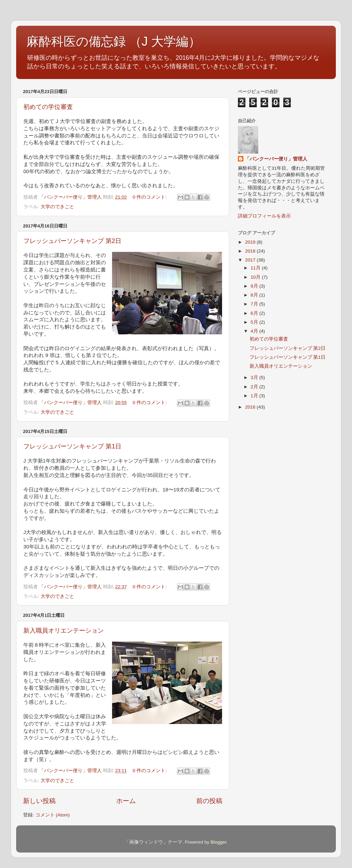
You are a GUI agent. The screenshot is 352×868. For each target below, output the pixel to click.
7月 (255, 304)
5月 (255, 322)
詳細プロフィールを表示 (264, 216)
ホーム (126, 801)
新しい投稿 (39, 801)
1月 (255, 396)
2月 (255, 387)
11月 (256, 268)
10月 (256, 277)
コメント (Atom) (53, 815)
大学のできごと (57, 207)
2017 (251, 260)
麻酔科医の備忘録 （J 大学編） (114, 41)
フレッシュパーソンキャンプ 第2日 (72, 241)
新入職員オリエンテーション (64, 631)
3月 (255, 377)
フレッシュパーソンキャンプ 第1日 (72, 446)
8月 (255, 295)
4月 (255, 331)
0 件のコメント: (150, 197)
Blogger (218, 842)
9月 (255, 286)
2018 (251, 251)
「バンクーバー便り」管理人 (276, 159)
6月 (255, 313)
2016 (251, 407)
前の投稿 (209, 801)
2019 (251, 242)
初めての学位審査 (48, 107)
